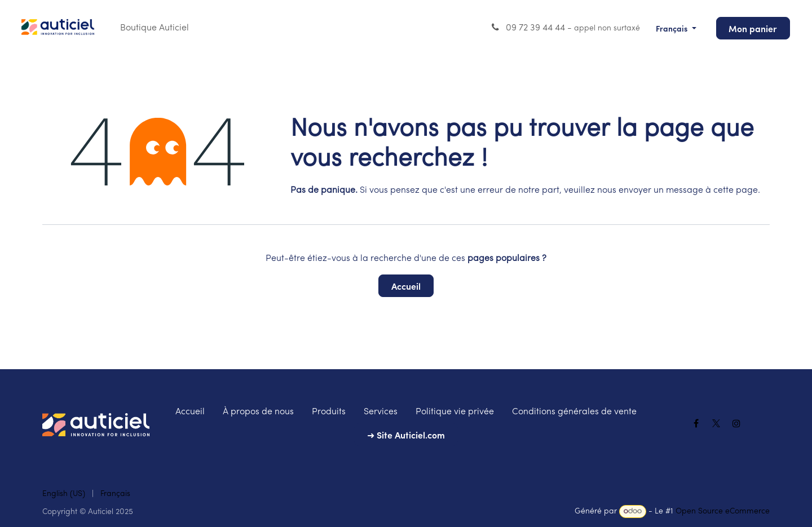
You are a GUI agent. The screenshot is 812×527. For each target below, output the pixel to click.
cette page (736, 191)
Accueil (406, 286)
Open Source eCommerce (723, 511)
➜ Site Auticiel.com (406, 435)
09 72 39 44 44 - (565, 28)
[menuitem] (155, 28)
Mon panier (753, 28)
